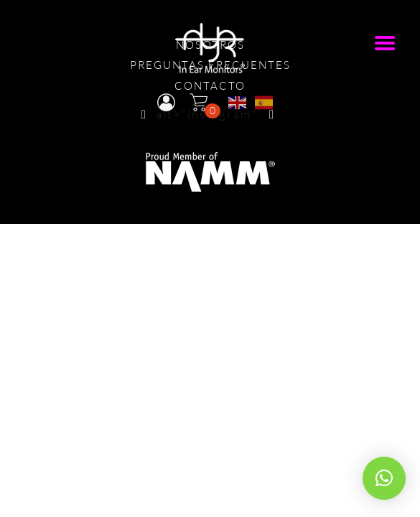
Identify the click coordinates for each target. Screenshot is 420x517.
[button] (384, 478)
